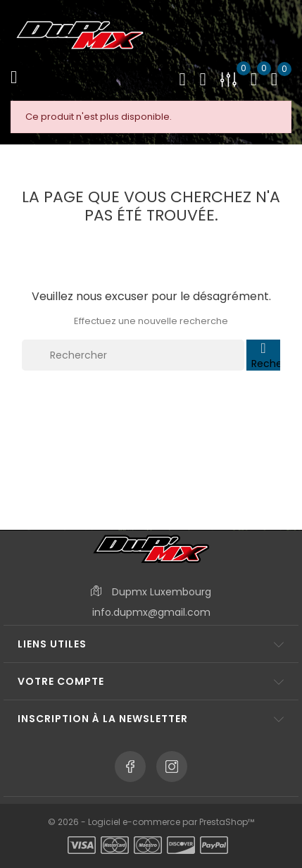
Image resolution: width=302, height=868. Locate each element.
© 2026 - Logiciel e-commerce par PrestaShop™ (151, 822)
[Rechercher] (133, 355)
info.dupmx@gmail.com (151, 612)
